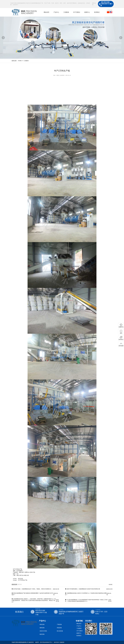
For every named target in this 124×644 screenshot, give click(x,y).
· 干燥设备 (59, 624)
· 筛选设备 (59, 628)
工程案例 (66, 12)
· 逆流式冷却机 (43, 631)
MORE (111, 585)
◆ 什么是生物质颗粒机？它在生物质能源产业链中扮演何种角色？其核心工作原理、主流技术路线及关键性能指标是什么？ (86, 600)
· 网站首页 (79, 624)
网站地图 (94, 4)
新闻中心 (87, 12)
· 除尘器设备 (60, 631)
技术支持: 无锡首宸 (59, 642)
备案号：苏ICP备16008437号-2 (44, 642)
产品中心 (56, 12)
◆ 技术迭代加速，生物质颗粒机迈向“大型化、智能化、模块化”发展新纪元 (31, 589)
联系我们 (97, 12)
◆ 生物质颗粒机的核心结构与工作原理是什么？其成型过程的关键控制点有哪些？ (86, 594)
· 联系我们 (79, 636)
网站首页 (46, 12)
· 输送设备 (42, 634)
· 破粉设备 (42, 628)
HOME (20, 61)
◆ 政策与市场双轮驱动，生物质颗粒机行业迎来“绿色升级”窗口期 (82, 589)
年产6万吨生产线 (23, 580)
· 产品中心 (79, 626)
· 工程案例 (79, 628)
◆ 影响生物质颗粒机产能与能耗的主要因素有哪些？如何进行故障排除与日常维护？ (32, 594)
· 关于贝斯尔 (79, 631)
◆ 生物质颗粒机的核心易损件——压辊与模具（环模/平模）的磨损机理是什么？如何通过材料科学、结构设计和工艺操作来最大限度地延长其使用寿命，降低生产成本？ (34, 600)
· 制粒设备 (42, 624)
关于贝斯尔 (77, 12)
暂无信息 (21, 579)
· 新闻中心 (79, 633)
